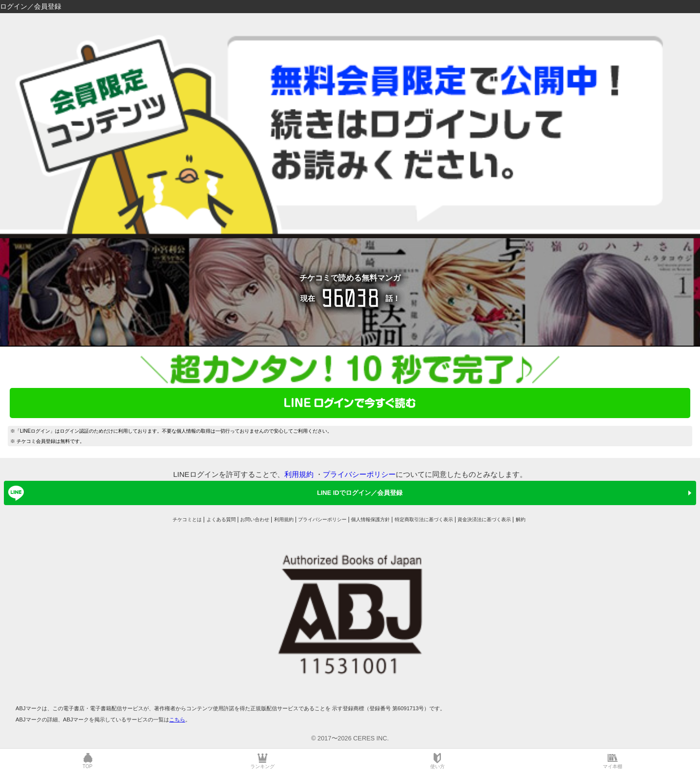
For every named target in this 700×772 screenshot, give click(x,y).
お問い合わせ (255, 519)
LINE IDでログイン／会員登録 (204, 493)
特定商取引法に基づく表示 (424, 519)
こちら (177, 719)
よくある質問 (221, 519)
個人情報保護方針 (370, 519)
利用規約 (299, 474)
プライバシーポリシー (359, 474)
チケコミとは (187, 519)
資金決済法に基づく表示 (484, 519)
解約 (521, 519)
